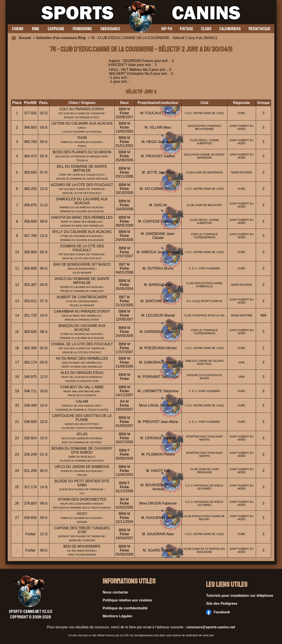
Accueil (26, 38)
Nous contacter (115, 592)
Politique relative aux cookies (127, 600)
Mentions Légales (117, 616)
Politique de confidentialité (125, 608)
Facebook (218, 612)
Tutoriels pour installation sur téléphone (240, 596)
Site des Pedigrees (222, 604)
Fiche (124, 113)
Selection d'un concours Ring (61, 38)
